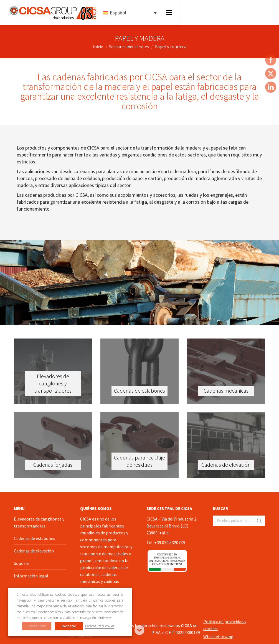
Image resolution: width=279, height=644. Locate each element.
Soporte (22, 563)
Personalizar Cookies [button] (100, 626)
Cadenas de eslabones (35, 538)
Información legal (31, 576)
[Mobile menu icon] (169, 12)
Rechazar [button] (69, 626)
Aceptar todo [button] (37, 626)
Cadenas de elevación (34, 551)
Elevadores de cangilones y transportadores (39, 522)
